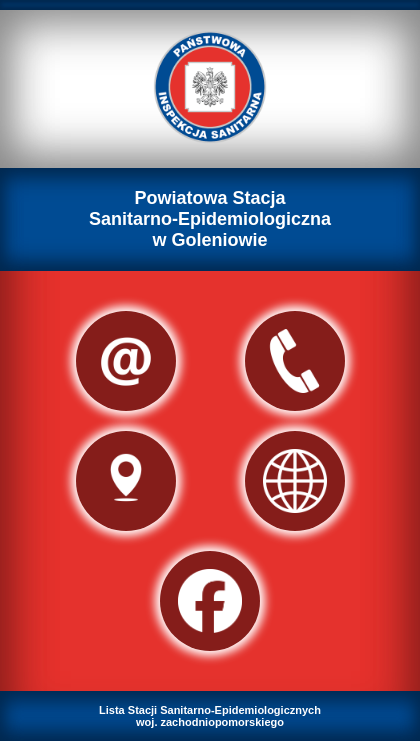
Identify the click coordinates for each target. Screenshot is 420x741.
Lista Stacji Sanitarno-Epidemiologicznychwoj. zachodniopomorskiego (210, 716)
